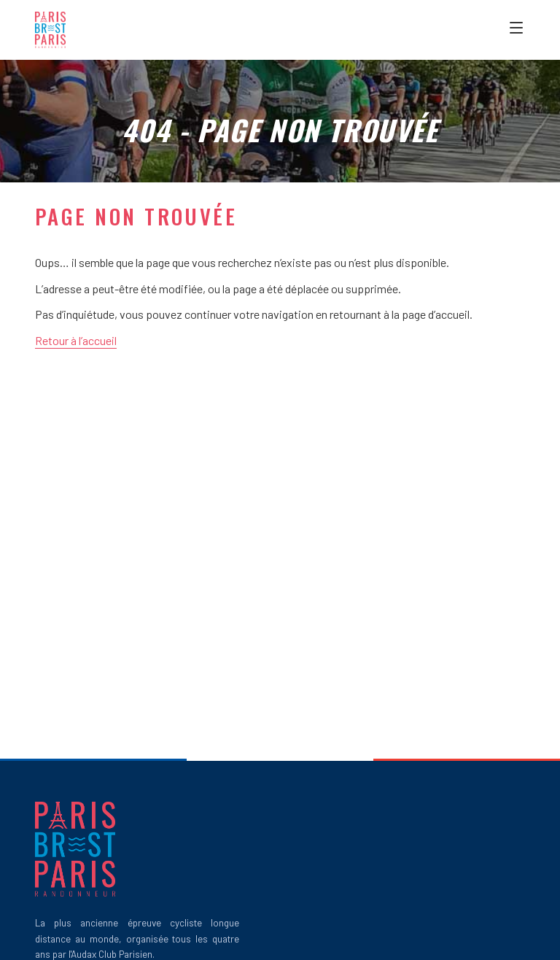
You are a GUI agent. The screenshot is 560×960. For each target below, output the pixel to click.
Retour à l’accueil (76, 340)
